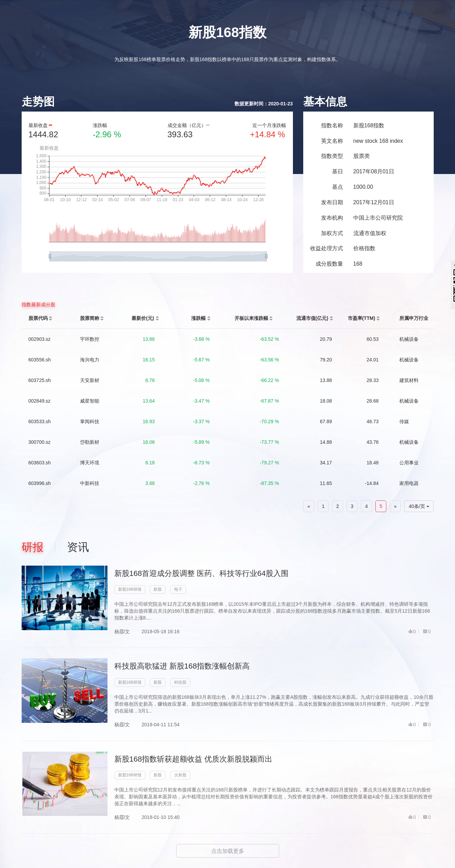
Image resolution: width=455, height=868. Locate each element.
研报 (33, 547)
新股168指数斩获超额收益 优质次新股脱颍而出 (194, 759)
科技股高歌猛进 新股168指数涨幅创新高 (182, 666)
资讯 (78, 547)
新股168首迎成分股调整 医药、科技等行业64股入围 (201, 573)
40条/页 (419, 506)
